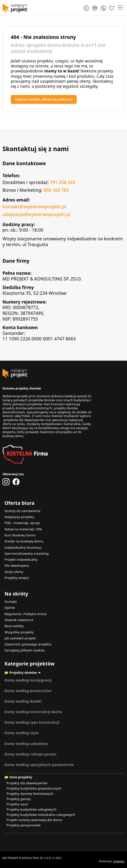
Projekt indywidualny (21, 559)
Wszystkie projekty (19, 632)
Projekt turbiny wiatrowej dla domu (34, 820)
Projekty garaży (19, 799)
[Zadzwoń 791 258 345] (103, 8)
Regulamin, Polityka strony (26, 614)
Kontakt (11, 602)
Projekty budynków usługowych (31, 809)
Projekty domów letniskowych (30, 794)
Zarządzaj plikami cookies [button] (25, 650)
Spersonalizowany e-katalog (27, 553)
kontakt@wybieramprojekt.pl (34, 207)
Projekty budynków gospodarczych (34, 788)
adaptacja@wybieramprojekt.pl (36, 214)
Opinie (10, 608)
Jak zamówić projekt (20, 638)
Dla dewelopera (17, 565)
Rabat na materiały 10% (23, 529)
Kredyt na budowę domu (24, 541)
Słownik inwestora (19, 620)
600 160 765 (56, 190)
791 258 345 (62, 182)
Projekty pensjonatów (24, 825)
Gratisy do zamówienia (22, 511)
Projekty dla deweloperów (27, 783)
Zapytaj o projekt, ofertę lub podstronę (44, 99)
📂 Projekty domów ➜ (23, 672)
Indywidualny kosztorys (23, 547)
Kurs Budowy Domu (20, 535)
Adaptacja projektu (19, 517)
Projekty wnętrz (17, 578)
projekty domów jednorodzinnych (27, 408)
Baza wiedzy (14, 626)
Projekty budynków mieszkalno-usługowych (41, 815)
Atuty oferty (14, 572)
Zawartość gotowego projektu (28, 644)
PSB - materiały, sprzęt (22, 523)
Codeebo (119, 861)
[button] (120, 8)
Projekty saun (17, 804)
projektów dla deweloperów (24, 420)
